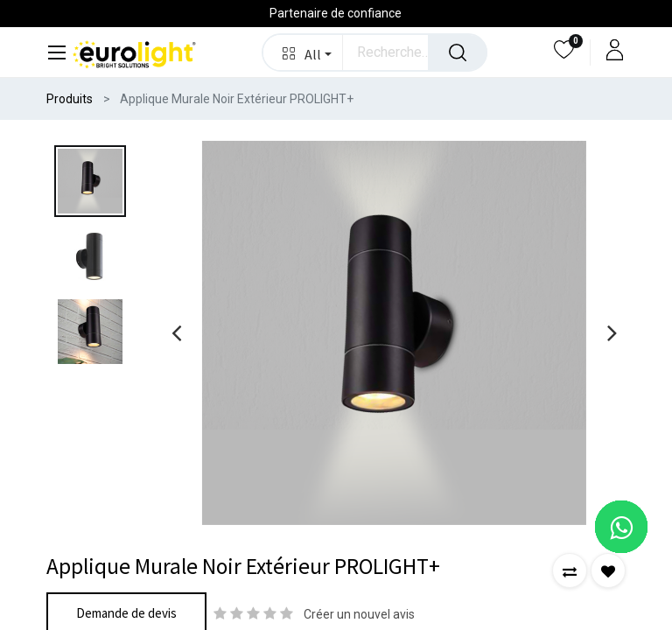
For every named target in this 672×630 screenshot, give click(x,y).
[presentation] (176, 332)
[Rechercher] (458, 52)
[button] (303, 52)
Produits (70, 99)
